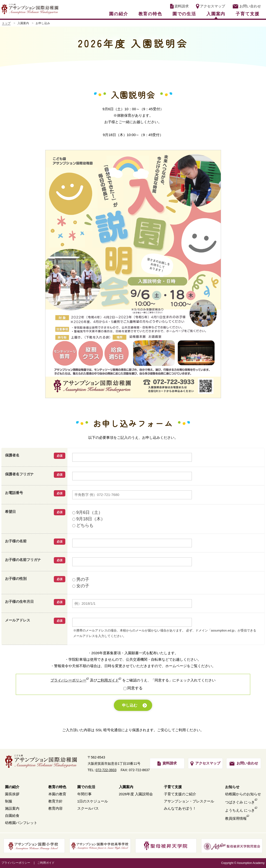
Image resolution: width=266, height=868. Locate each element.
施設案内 (12, 808)
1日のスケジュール (93, 801)
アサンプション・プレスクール (189, 801)
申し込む (130, 705)
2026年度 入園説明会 (136, 794)
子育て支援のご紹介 (180, 794)
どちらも (83, 525)
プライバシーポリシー (68, 680)
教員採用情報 (236, 818)
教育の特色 (150, 14)
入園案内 (216, 14)
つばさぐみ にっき (240, 802)
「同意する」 (162, 680)
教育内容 (55, 808)
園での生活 (184, 14)
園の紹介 (119, 14)
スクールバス (88, 808)
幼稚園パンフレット (21, 823)
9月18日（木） (89, 519)
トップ (6, 23)
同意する (135, 688)
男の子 (81, 579)
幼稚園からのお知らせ (243, 794)
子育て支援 (247, 14)
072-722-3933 (106, 770)
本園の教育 (57, 794)
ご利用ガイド (108, 680)
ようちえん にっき (240, 810)
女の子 (81, 586)
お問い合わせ (247, 6)
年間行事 (84, 794)
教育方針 (55, 801)
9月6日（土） (87, 512)
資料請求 (179, 6)
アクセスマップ (211, 6)
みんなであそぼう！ (180, 808)
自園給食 (12, 816)
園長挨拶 (12, 794)
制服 (9, 801)
